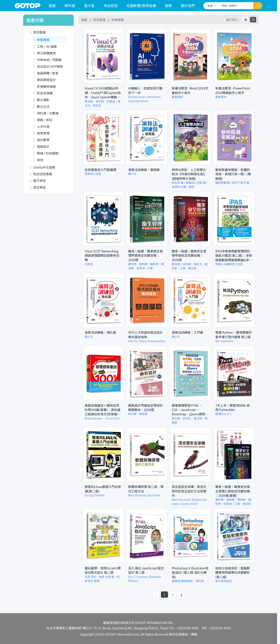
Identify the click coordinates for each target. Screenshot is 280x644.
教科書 (70, 5)
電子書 (89, 5)
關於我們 (188, 5)
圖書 (52, 5)
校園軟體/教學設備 (141, 5)
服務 (168, 5)
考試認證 (110, 5)
